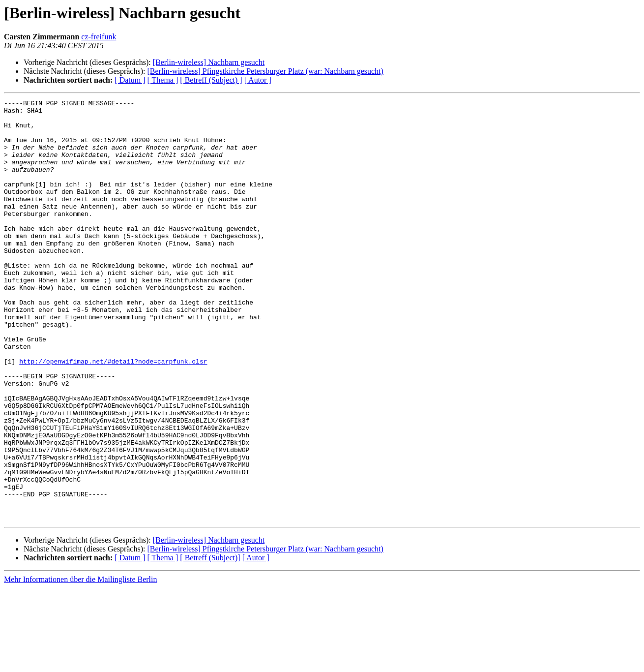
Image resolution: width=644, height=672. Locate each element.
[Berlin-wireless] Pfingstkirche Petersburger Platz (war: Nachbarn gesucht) (265, 71)
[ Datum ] (130, 80)
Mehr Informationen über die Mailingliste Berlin (80, 663)
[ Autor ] (258, 80)
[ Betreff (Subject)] (210, 642)
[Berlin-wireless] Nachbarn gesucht (209, 62)
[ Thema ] (163, 80)
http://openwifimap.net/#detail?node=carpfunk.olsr (113, 414)
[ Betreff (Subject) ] (211, 80)
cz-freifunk (99, 37)
